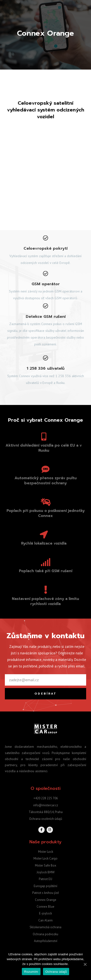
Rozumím (31, 972)
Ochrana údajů (56, 972)
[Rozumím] (85, 964)
